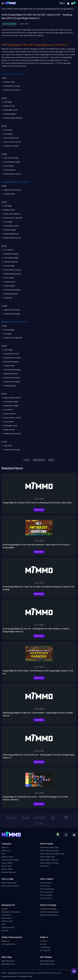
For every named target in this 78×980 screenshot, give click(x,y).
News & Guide (7, 869)
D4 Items (44, 941)
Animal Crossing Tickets (50, 912)
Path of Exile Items (9, 883)
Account (5, 930)
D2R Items (6, 941)
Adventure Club (8, 927)
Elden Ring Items (8, 961)
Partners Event (7, 921)
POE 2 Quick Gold (47, 889)
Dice (3, 924)
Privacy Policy (7, 863)
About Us (5, 848)
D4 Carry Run (45, 950)
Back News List (39, 460)
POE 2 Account (46, 898)
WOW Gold (44, 866)
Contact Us (6, 851)
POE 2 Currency (46, 883)
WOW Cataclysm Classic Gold (52, 854)
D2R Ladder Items (8, 944)
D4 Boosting (45, 947)
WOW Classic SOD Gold (49, 863)
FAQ (3, 854)
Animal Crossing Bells (48, 909)
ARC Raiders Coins (47, 964)
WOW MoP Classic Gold (49, 848)
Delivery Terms (7, 857)
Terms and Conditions (10, 860)
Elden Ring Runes (8, 964)
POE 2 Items (45, 886)
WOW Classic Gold (47, 857)
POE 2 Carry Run (46, 892)
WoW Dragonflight (9, 24)
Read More (39, 510)
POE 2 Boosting (46, 895)
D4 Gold (43, 944)
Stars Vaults (6, 915)
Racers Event (7, 918)
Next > (52, 460)
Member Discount (9, 872)
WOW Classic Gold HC (49, 860)
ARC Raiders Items (47, 961)
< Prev (26, 460)
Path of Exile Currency (10, 886)
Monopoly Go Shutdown (11, 912)
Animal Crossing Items (49, 915)
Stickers (5, 909)
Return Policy (7, 866)
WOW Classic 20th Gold (49, 851)
